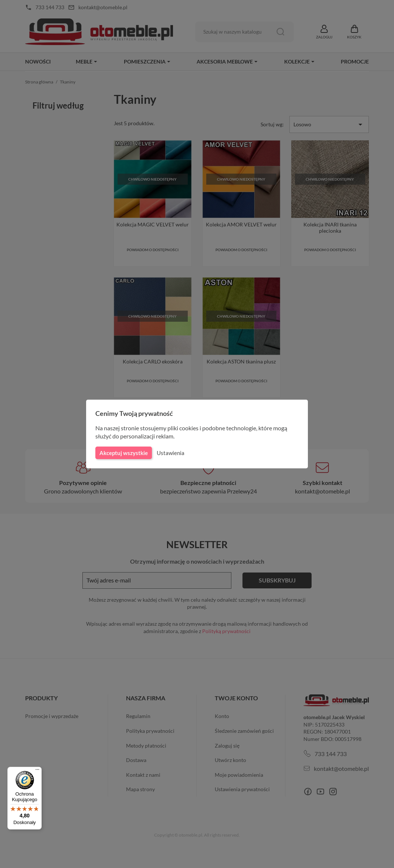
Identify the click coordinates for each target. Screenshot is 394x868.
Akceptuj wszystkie (123, 453)
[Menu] (37, 771)
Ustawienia (169, 453)
